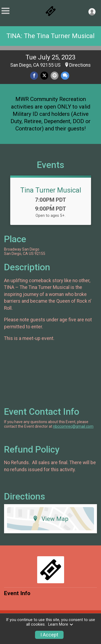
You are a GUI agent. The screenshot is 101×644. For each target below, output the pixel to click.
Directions (80, 65)
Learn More (61, 624)
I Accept (49, 635)
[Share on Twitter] (44, 75)
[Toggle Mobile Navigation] (5, 11)
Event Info (17, 593)
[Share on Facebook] (34, 75)
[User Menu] (92, 12)
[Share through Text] (65, 75)
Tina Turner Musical (51, 190)
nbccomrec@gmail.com (73, 426)
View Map (50, 519)
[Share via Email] (55, 75)
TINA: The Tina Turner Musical (50, 36)
